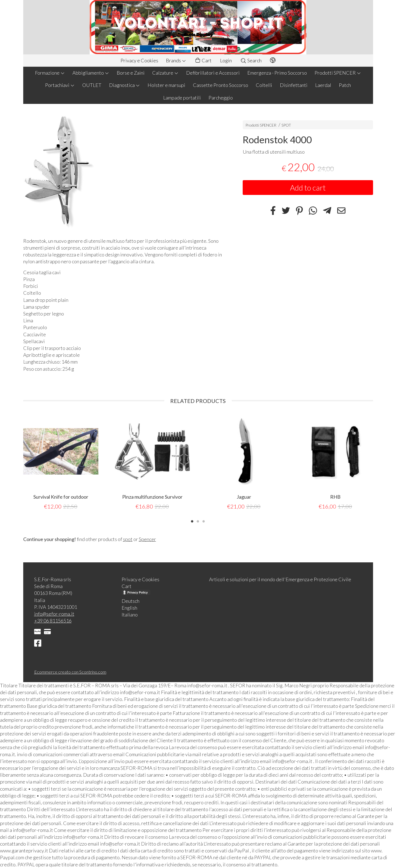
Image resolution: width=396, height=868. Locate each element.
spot (128, 539)
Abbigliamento (91, 73)
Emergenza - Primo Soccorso (277, 73)
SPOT (286, 125)
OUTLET (92, 85)
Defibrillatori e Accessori (213, 73)
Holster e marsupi (166, 85)
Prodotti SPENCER (338, 73)
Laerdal (323, 85)
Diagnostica (124, 85)
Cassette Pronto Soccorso (221, 85)
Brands (176, 60)
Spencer (147, 539)
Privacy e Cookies (139, 60)
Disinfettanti (294, 85)
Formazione (50, 73)
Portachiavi (60, 85)
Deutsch (130, 601)
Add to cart (308, 188)
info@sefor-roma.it (54, 614)
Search (251, 60)
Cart (203, 61)
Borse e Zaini (131, 73)
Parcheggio (221, 98)
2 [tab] (198, 521)
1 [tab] (192, 521)
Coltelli (264, 85)
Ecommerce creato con (70, 672)
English (129, 608)
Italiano (130, 615)
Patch (345, 85)
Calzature (165, 73)
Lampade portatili (182, 98)
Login (226, 60)
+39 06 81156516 (53, 621)
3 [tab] (204, 521)
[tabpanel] (61, 462)
